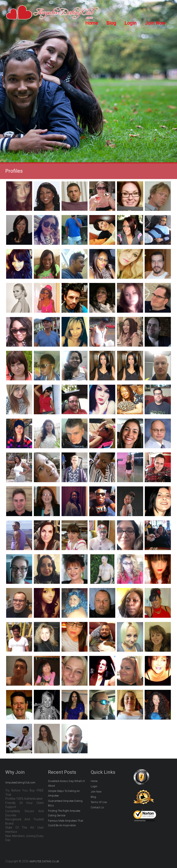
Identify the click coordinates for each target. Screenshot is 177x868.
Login (131, 23)
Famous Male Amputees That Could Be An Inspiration (66, 823)
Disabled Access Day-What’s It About (66, 783)
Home (92, 23)
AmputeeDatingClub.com (20, 783)
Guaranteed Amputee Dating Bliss (65, 803)
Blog (111, 23)
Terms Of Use (99, 802)
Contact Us (97, 807)
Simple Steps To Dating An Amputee (64, 793)
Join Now (155, 23)
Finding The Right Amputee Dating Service (64, 813)
